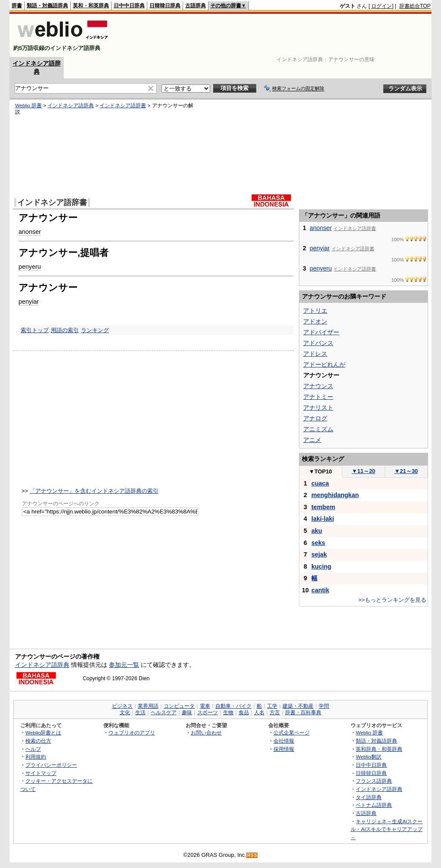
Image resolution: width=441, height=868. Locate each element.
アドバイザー (321, 332)
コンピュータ (179, 706)
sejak (319, 554)
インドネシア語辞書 (123, 106)
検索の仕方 (38, 741)
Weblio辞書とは (43, 733)
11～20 (364, 471)
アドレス (315, 354)
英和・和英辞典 (91, 6)
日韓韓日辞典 (165, 6)
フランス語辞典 (374, 781)
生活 (140, 712)
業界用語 (148, 706)
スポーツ (208, 712)
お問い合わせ (206, 733)
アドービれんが (324, 364)
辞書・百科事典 (303, 712)
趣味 (187, 712)
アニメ (312, 440)
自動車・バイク (233, 706)
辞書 (17, 6)
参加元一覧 (124, 665)
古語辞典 (196, 6)
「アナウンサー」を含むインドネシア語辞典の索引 (94, 491)
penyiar (29, 302)
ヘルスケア (164, 712)
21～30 (406, 471)
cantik (320, 590)
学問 (324, 706)
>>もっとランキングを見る (392, 600)
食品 (244, 712)
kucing (321, 566)
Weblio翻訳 (368, 757)
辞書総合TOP (415, 6)
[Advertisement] (274, 35)
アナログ (315, 418)
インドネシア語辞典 (71, 106)
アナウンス (318, 386)
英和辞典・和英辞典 (379, 749)
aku (317, 531)
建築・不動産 (298, 706)
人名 (259, 712)
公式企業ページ (292, 733)
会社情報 (284, 741)
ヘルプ (33, 749)
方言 (275, 712)
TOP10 (320, 471)
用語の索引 (65, 330)
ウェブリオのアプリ (132, 733)
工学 (272, 706)
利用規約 (36, 757)
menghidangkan (335, 495)
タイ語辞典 (369, 797)
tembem (323, 507)
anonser (30, 232)
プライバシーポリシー (51, 765)
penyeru (30, 267)
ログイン (382, 6)
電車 (205, 706)
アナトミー (318, 397)
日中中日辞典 (129, 6)
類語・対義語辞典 (47, 6)
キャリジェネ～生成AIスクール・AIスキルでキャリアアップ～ (387, 829)
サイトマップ (41, 773)
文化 (125, 712)
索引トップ (35, 330)
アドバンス (318, 343)
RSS (252, 855)
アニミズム (318, 429)
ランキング (95, 330)
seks (318, 543)
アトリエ (315, 311)
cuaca (320, 483)
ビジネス (122, 706)
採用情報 (284, 749)
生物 (228, 712)
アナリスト (318, 408)
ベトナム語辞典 (374, 805)
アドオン (315, 321)
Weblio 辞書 (28, 106)
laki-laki (323, 519)
